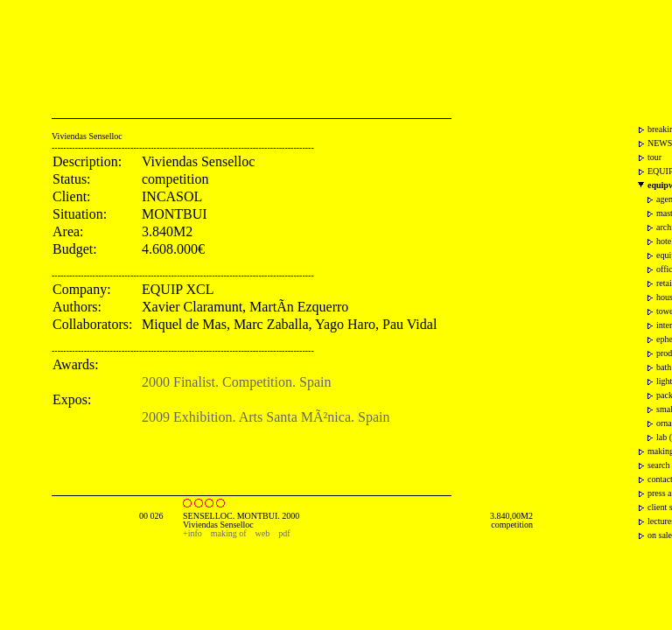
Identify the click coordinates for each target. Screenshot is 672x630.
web (263, 533)
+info (192, 533)
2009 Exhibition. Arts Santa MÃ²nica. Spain (266, 417)
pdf (284, 533)
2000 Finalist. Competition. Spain (236, 382)
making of (229, 533)
